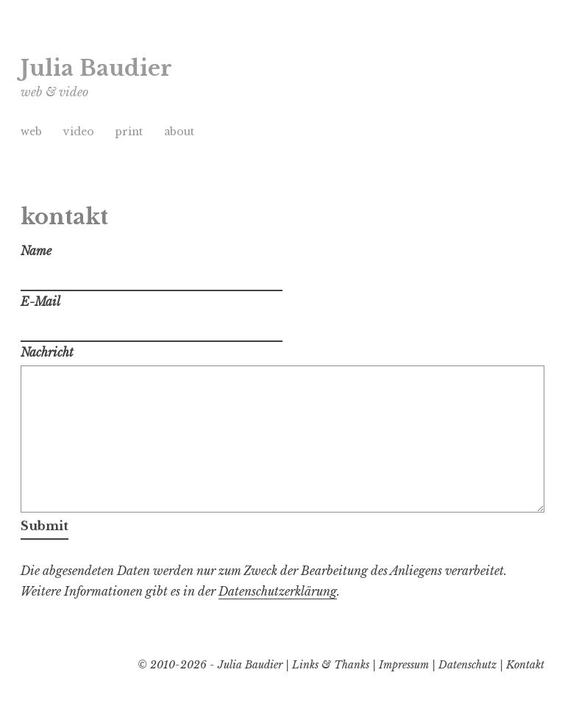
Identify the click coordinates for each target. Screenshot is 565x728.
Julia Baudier (96, 68)
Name (36, 251)
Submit (45, 526)
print (129, 132)
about (179, 132)
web (31, 132)
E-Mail (40, 301)
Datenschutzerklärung (278, 591)
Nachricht (47, 352)
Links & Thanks (331, 665)
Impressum (404, 665)
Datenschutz (468, 665)
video (79, 132)
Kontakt (525, 665)
